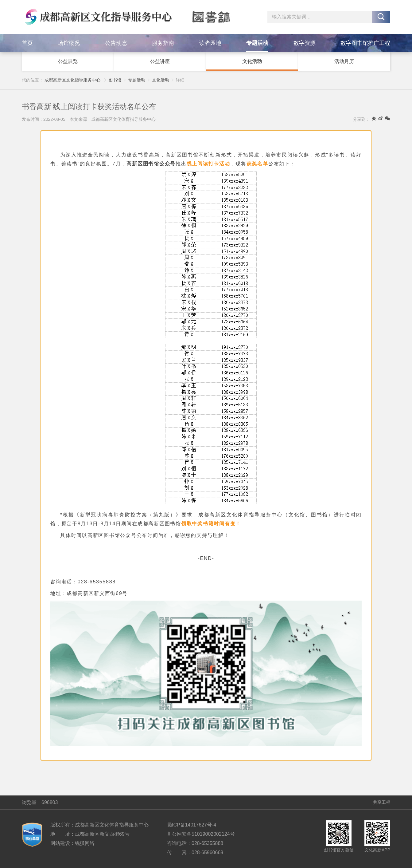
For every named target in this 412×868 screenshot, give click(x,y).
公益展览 (68, 61)
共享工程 (382, 802)
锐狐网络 (85, 843)
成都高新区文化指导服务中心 (72, 80)
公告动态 (116, 43)
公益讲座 (160, 61)
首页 (27, 43)
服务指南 (163, 43)
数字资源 (305, 43)
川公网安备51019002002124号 (201, 834)
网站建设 (60, 843)
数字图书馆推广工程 (365, 43)
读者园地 (210, 43)
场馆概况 (69, 43)
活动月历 (344, 61)
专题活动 (257, 43)
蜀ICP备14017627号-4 (192, 825)
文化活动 (252, 61)
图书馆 (115, 80)
